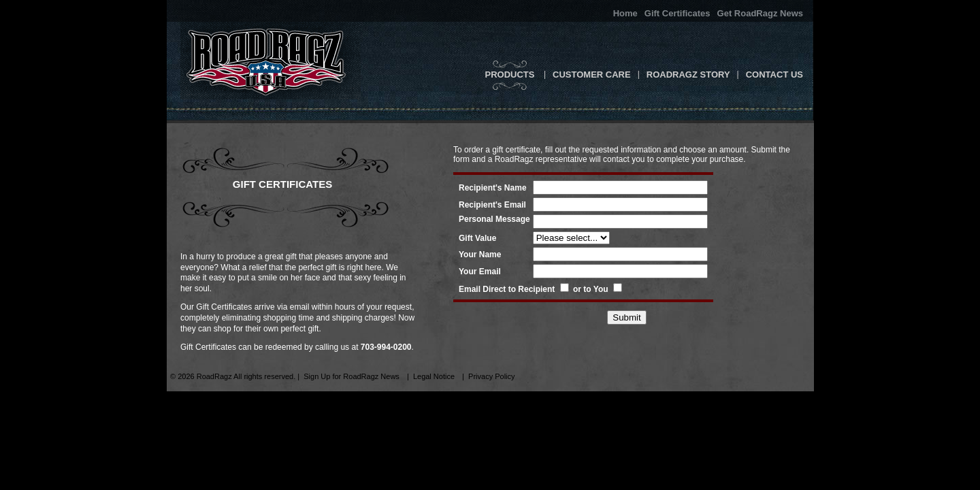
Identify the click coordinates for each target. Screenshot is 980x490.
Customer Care (592, 75)
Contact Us (774, 75)
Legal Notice (434, 376)
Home (625, 13)
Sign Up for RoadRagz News (352, 376)
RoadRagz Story (688, 75)
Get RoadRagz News (760, 13)
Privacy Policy (491, 376)
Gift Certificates (677, 13)
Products (509, 75)
